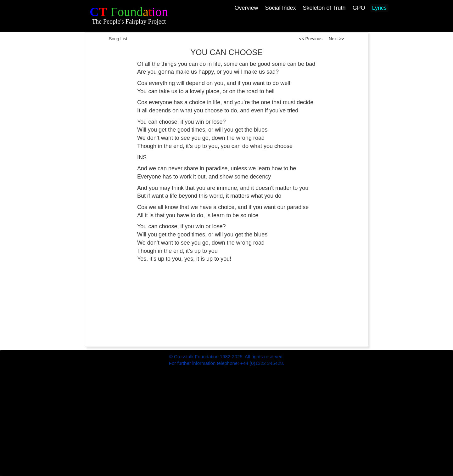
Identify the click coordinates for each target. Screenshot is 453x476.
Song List (118, 39)
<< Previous (309, 39)
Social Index (280, 8)
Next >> (336, 39)
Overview (246, 8)
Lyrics (379, 8)
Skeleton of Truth (324, 8)
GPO (359, 8)
